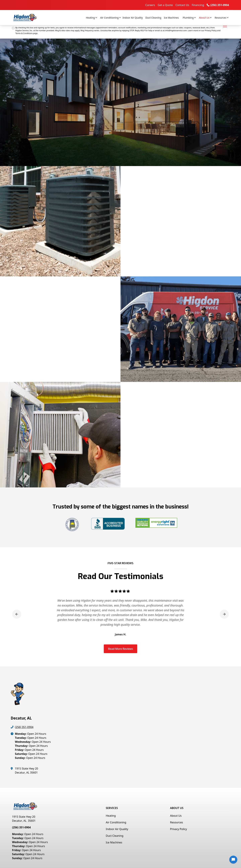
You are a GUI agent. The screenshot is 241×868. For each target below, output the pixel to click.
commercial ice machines (159, 245)
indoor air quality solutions (177, 240)
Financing (198, 5)
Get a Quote (165, 5)
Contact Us (182, 5)
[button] (90, 18)
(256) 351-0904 (24, 727)
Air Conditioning (109, 18)
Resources (220, 18)
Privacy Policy (178, 829)
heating (127, 240)
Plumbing (188, 18)
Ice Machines (171, 18)
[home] (28, 18)
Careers (150, 5)
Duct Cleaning (153, 18)
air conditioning (146, 240)
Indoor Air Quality (133, 18)
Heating (90, 18)
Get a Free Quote (137, 262)
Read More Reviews (120, 649)
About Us (204, 18)
